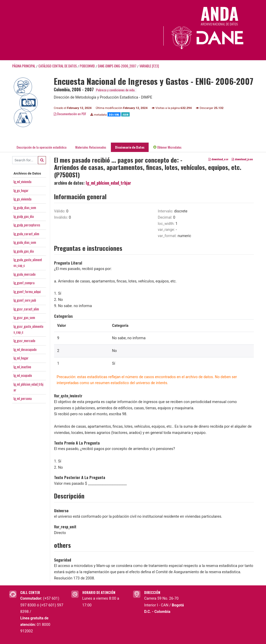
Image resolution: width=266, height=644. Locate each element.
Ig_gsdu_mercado (25, 274)
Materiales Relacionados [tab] (91, 147)
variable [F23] (149, 66)
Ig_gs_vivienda (22, 199)
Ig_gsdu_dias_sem (25, 242)
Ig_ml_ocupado (23, 375)
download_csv (218, 159)
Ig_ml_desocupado (25, 349)
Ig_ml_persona (23, 398)
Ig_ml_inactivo (22, 367)
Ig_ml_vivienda (22, 182)
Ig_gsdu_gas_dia (24, 251)
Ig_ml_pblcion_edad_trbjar (108, 183)
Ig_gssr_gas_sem (24, 317)
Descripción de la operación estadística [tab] (42, 147)
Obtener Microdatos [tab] (167, 147)
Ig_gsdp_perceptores (27, 225)
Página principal (24, 66)
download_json (242, 159)
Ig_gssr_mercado (24, 341)
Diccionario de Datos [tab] (130, 147)
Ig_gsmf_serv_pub (25, 300)
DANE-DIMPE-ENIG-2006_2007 (117, 66)
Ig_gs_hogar (21, 190)
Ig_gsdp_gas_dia (24, 216)
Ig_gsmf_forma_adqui (27, 292)
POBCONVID (87, 66)
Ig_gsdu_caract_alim (26, 234)
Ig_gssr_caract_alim (26, 309)
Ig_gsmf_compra (24, 283)
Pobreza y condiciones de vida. (116, 90)
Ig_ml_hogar (21, 358)
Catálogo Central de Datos (58, 66)
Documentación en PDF (70, 114)
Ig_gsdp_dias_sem (25, 207)
